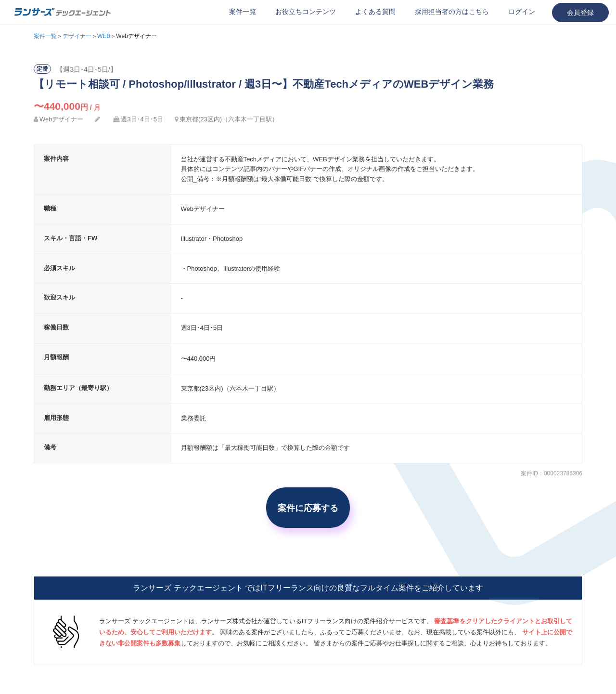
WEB (104, 36)
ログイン (522, 12)
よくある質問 (375, 12)
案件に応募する (308, 508)
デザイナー (77, 36)
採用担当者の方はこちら (452, 12)
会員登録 (580, 13)
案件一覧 (243, 12)
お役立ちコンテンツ (306, 12)
